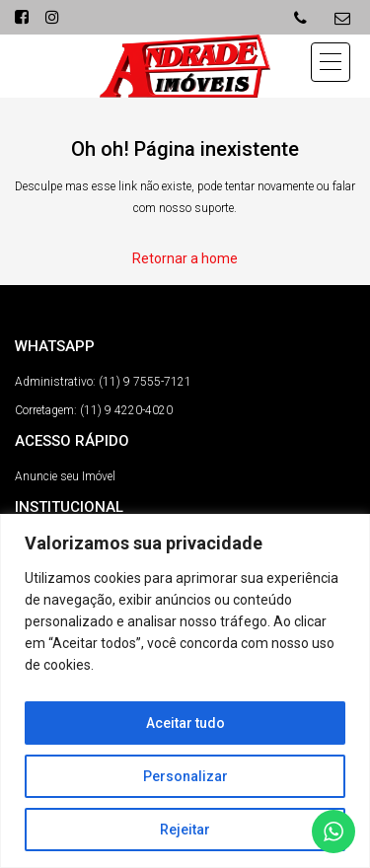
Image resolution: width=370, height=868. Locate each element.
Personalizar (185, 776)
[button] (331, 62)
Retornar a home (185, 258)
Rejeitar (185, 830)
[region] (185, 691)
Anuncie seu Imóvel (65, 476)
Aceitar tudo (185, 723)
